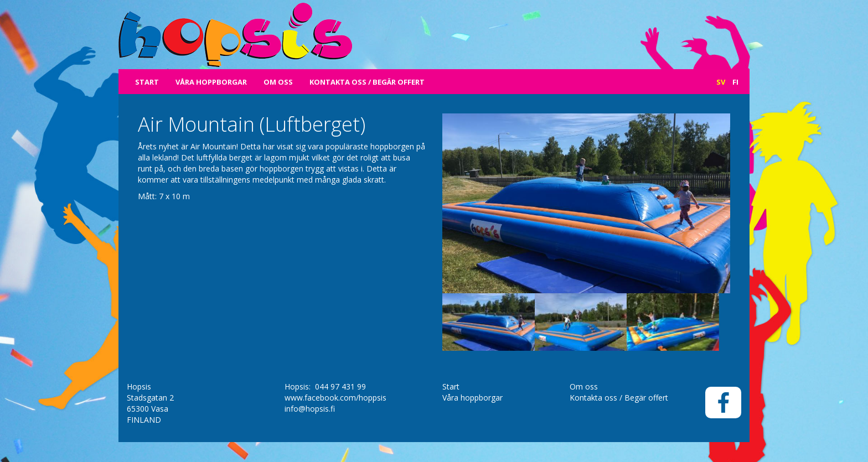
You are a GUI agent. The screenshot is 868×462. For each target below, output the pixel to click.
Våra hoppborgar (211, 82)
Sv (721, 82)
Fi (735, 82)
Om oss (278, 82)
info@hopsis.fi (310, 409)
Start (147, 82)
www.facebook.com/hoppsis (335, 398)
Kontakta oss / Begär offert (367, 82)
